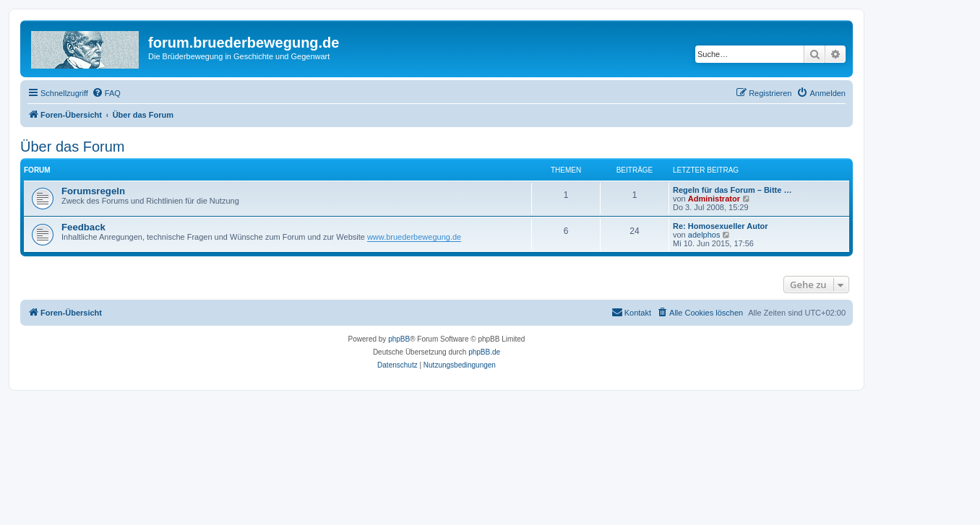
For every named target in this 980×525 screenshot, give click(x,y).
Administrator (714, 199)
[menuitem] (106, 93)
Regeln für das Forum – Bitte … (732, 190)
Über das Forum (73, 147)
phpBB (399, 339)
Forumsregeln (93, 191)
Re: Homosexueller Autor (721, 226)
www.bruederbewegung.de (414, 237)
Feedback (83, 227)
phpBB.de (484, 352)
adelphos (704, 235)
